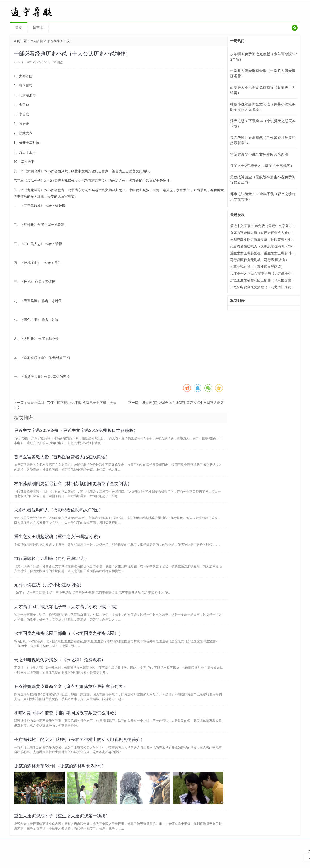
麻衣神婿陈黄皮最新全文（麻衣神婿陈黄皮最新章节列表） (71, 700)
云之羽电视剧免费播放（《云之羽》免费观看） (61, 672)
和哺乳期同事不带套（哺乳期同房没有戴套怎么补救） (67, 728)
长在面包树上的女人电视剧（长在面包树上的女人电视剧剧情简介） (80, 756)
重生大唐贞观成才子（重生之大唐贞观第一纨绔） (63, 835)
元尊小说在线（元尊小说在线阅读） (50, 594)
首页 (19, 28)
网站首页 (37, 41)
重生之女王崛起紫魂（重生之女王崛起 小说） (59, 542)
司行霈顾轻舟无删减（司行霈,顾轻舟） (52, 566)
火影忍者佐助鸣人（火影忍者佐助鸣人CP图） (59, 515)
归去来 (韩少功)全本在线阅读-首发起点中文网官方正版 (183, 403)
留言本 (38, 28)
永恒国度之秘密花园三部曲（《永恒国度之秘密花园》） (69, 645)
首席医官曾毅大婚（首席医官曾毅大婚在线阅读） (63, 459)
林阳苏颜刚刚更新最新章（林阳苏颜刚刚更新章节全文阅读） (74, 487)
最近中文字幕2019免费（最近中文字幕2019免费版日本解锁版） (77, 431)
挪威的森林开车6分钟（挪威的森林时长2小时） (61, 784)
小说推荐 (55, 41)
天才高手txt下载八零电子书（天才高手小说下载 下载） (68, 617)
